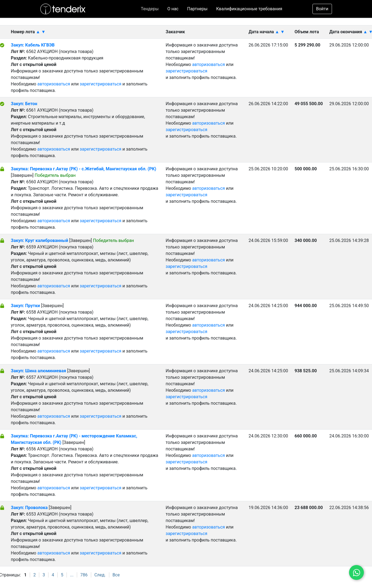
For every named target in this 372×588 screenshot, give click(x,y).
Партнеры (197, 9)
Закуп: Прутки (25, 306)
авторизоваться (54, 84)
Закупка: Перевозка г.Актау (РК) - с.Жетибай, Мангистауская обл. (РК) (83, 169)
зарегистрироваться (101, 84)
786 (84, 575)
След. (100, 575)
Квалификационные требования (249, 9)
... (72, 575)
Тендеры (150, 9)
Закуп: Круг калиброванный (39, 240)
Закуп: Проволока (29, 508)
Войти (322, 9)
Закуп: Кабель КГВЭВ (33, 45)
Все (116, 575)
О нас (173, 9)
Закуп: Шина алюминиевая (38, 371)
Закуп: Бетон (24, 104)
